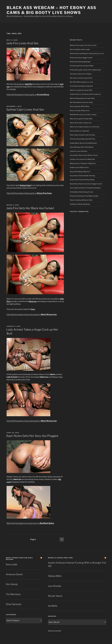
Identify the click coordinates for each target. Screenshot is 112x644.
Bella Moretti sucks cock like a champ (83, 114)
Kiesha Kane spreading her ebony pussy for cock (87, 53)
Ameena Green (14, 574)
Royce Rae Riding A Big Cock (80, 172)
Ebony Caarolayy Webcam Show (81, 200)
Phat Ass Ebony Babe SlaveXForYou (83, 139)
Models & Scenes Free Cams (60, 558)
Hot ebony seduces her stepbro (81, 74)
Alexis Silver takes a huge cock (81, 123)
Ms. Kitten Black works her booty (81, 102)
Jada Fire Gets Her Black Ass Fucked (30, 208)
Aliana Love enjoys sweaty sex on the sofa (85, 127)
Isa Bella (53, 606)
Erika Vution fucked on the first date (82, 135)
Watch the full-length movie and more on (30, 523)
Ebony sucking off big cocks (80, 110)
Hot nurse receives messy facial (81, 78)
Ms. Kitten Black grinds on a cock (81, 82)
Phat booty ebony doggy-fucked (81, 58)
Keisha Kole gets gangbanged (80, 62)
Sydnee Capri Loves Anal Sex (25, 109)
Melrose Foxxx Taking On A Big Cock (83, 163)
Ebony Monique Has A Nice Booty (82, 147)
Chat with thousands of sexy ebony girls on (32, 314)
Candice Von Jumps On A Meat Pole (82, 159)
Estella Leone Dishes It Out (79, 167)
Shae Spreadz (14, 604)
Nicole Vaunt (55, 596)
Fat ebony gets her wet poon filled (82, 66)
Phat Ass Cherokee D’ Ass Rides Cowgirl (84, 196)
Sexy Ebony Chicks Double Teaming (82, 176)
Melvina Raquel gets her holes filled (82, 98)
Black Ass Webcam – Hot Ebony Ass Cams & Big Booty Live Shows (51, 10)
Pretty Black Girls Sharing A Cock (82, 192)
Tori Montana (13, 594)
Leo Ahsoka (55, 586)
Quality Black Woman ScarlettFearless (83, 143)
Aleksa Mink (55, 576)
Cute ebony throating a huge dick (81, 86)
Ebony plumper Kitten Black (80, 106)
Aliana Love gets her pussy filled (81, 90)
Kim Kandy (12, 584)
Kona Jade (12, 564)
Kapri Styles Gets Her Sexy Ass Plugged (32, 436)
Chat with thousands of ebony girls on (28, 95)
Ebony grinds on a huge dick (80, 131)
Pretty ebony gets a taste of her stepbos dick (85, 70)
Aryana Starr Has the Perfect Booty (82, 180)
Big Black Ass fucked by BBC (55, 631)
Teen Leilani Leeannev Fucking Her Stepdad (85, 188)
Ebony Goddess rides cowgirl (80, 49)
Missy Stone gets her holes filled (81, 119)
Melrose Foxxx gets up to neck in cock (83, 45)
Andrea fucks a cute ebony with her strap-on (85, 94)
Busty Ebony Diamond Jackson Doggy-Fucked (86, 184)
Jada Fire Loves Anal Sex (22, 43)
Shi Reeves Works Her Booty (80, 204)
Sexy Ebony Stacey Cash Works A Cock (84, 155)
